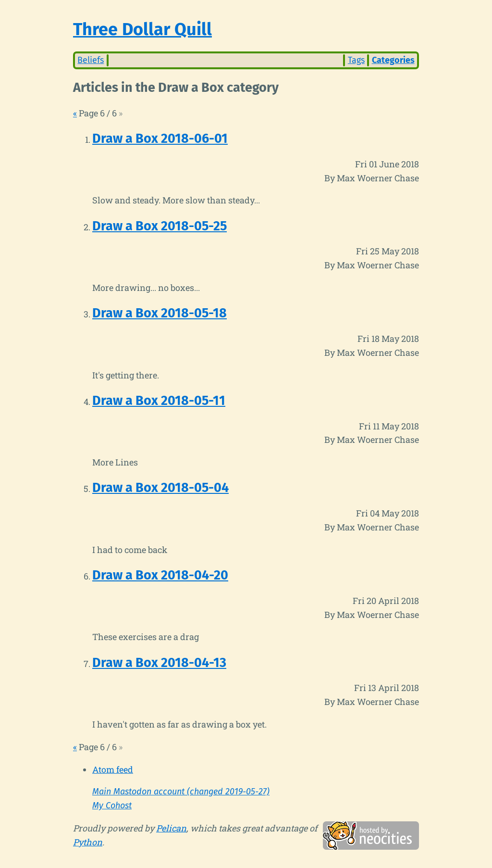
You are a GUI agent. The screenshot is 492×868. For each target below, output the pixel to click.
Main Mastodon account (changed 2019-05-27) (181, 792)
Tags (356, 60)
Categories (393, 60)
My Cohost (112, 805)
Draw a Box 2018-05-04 (160, 488)
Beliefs (91, 60)
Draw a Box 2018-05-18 (160, 313)
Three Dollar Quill (142, 29)
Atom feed (113, 769)
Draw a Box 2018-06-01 (160, 138)
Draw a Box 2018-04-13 (159, 663)
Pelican (171, 828)
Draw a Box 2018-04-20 (160, 575)
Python (88, 842)
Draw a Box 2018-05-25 (160, 226)
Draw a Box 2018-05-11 (159, 401)
